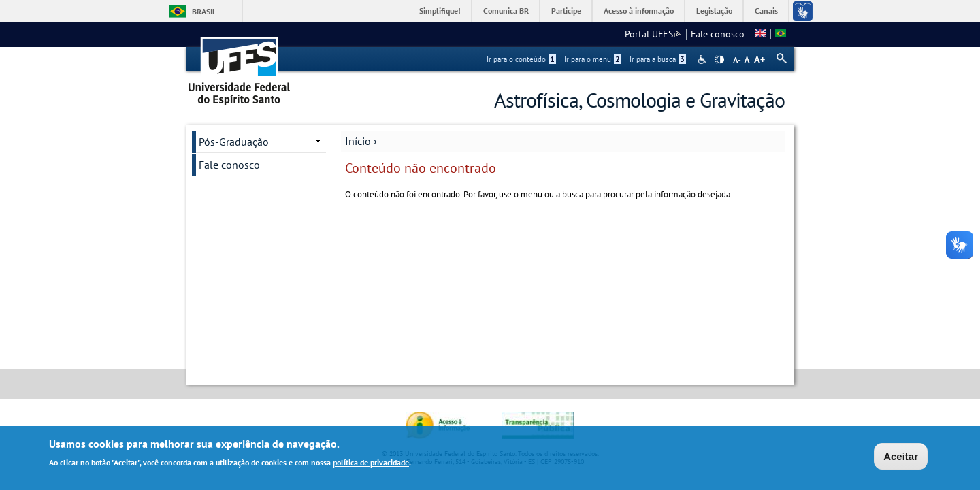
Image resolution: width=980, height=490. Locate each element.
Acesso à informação (639, 11)
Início (358, 141)
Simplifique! (440, 11)
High (719, 60)
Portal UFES (653, 34)
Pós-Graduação (234, 142)
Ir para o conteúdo (521, 59)
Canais (766, 11)
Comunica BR (506, 11)
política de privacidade (371, 463)
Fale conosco (718, 34)
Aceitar (901, 458)
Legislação (714, 11)
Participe (566, 11)
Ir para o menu (593, 59)
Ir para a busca (658, 59)
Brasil (204, 11)
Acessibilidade (703, 60)
